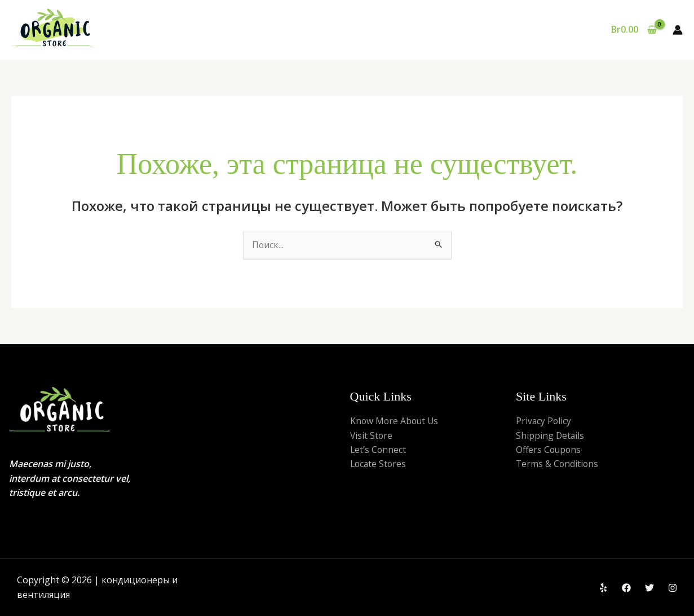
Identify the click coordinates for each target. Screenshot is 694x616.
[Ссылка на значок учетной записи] (678, 30)
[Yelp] (603, 588)
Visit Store (372, 435)
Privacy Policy (544, 421)
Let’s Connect (379, 450)
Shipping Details (551, 435)
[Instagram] (673, 588)
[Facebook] (626, 588)
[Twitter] (649, 588)
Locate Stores (379, 465)
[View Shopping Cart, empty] (634, 30)
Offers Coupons (549, 450)
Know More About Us (395, 421)
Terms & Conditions (558, 465)
